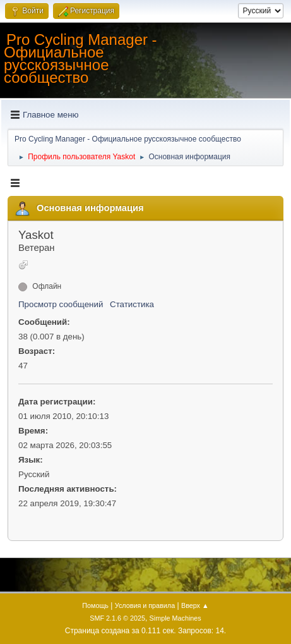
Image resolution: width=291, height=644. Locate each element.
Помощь (95, 605)
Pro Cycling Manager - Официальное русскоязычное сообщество (80, 58)
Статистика (132, 304)
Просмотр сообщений (61, 304)
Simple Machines (175, 618)
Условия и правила (145, 605)
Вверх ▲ (195, 605)
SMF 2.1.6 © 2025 (117, 618)
